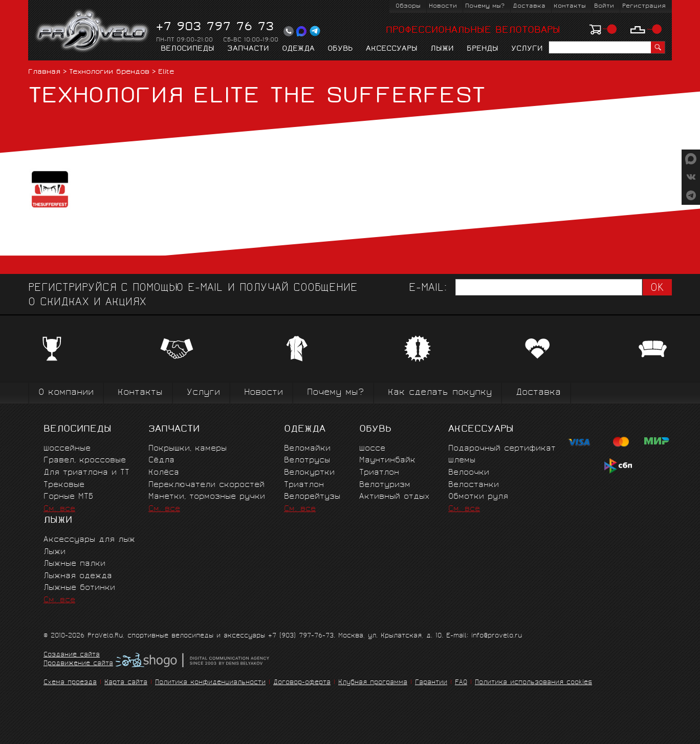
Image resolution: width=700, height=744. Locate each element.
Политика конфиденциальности (210, 683)
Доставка (529, 6)
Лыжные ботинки (79, 588)
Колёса (164, 473)
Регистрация (644, 6)
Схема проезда (70, 683)
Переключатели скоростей (206, 485)
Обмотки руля (478, 497)
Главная (44, 72)
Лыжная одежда (78, 576)
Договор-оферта (302, 683)
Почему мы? (485, 6)
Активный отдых (394, 497)
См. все (59, 509)
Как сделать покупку (440, 393)
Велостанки (474, 485)
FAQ (461, 683)
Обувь (340, 49)
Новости (443, 6)
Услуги (527, 49)
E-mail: (428, 289)
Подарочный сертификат (502, 449)
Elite (166, 72)
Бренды (483, 49)
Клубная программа (373, 683)
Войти (604, 6)
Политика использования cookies (533, 683)
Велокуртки (309, 473)
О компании (66, 393)
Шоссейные (67, 449)
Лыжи (442, 49)
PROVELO (93, 31)
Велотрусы (307, 461)
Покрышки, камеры (188, 449)
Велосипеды (188, 49)
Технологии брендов (109, 72)
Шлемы (462, 461)
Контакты (570, 6)
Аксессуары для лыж (89, 540)
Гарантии (431, 683)
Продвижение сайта (78, 664)
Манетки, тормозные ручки (207, 497)
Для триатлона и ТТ (86, 473)
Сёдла (161, 461)
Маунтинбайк (387, 461)
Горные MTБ (68, 497)
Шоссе (372, 449)
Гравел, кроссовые (85, 461)
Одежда (298, 49)
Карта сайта (126, 683)
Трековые (64, 485)
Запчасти (248, 49)
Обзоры (408, 6)
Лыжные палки (74, 564)
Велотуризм (385, 485)
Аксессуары (392, 49)
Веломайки (307, 449)
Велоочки (469, 473)
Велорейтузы (312, 497)
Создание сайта (72, 655)
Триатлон (304, 485)
